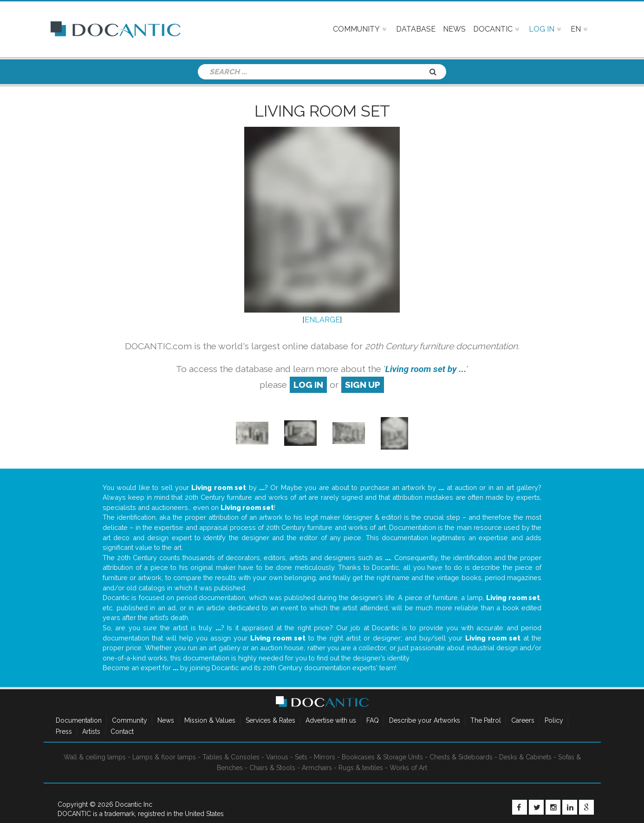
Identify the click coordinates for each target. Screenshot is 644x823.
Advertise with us (331, 720)
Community (130, 720)
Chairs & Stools (272, 768)
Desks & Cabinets (525, 757)
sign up (363, 385)
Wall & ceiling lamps (95, 757)
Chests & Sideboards (461, 757)
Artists (91, 732)
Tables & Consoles (231, 757)
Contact (122, 732)
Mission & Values (210, 720)
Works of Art (408, 768)
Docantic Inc (134, 804)
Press (64, 732)
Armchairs (317, 768)
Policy (554, 720)
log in (308, 385)
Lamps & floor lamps (164, 757)
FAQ (373, 720)
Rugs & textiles (361, 768)
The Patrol (486, 720)
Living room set (322, 111)
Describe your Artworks (425, 720)
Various (277, 757)
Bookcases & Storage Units (382, 757)
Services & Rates (270, 720)
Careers (523, 720)
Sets (301, 757)
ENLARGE (322, 320)
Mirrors (325, 757)
